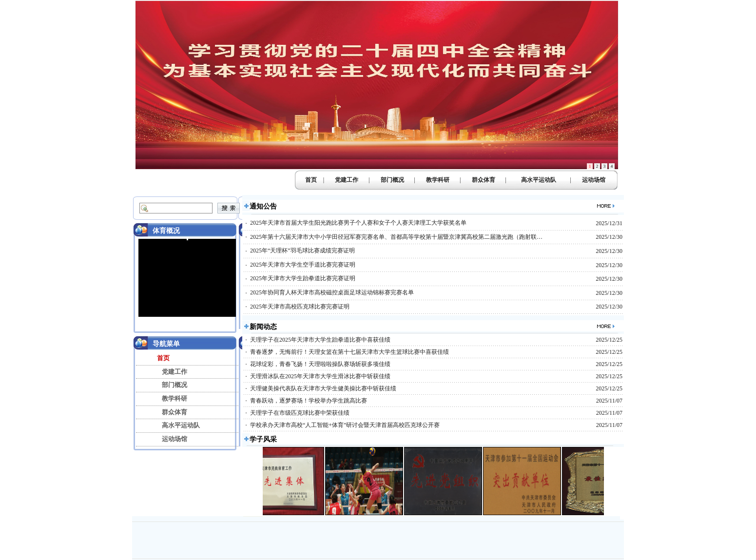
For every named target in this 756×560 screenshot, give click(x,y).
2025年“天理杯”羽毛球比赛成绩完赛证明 (302, 251)
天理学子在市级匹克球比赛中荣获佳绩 (300, 413)
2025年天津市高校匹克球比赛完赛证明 (300, 307)
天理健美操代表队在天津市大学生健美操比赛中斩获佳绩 (323, 388)
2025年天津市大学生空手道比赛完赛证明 (303, 265)
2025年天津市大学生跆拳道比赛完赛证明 (303, 278)
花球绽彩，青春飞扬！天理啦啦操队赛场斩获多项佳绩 (320, 364)
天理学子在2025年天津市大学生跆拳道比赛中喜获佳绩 (320, 340)
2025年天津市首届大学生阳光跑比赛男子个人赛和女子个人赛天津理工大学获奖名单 (358, 223)
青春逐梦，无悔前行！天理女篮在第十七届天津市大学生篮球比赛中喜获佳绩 (349, 352)
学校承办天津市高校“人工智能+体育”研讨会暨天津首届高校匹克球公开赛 (345, 425)
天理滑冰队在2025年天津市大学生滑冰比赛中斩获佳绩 (320, 376)
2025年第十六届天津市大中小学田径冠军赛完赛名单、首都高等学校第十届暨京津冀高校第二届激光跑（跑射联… (396, 237)
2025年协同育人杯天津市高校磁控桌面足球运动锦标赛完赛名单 (332, 292)
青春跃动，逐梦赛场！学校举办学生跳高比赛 (309, 401)
